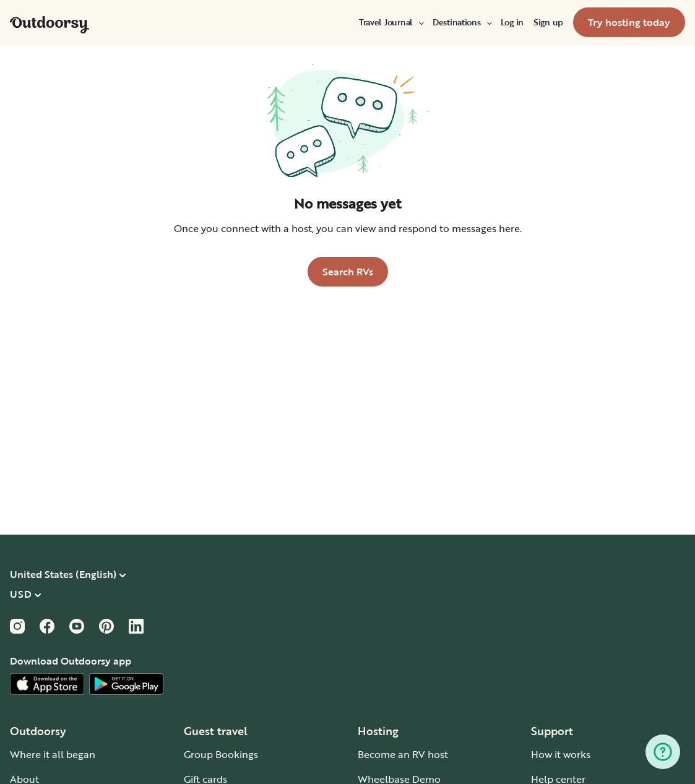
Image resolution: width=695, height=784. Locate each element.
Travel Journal (391, 22)
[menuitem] (391, 22)
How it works (561, 754)
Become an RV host (403, 754)
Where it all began (53, 754)
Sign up (548, 22)
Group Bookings (221, 754)
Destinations (462, 22)
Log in (512, 22)
